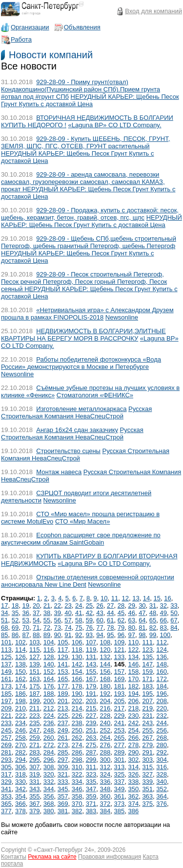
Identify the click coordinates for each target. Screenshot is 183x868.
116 (49, 650)
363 (147, 796)
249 (63, 730)
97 (131, 635)
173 (6, 686)
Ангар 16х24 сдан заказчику (77, 430)
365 (6, 804)
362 (133, 796)
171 (147, 679)
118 (77, 650)
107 (91, 642)
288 (105, 752)
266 (133, 738)
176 (49, 686)
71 (36, 628)
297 (63, 760)
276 (105, 745)
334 (77, 782)
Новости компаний (51, 55)
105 (63, 642)
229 (120, 716)
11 (115, 598)
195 (147, 694)
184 (162, 686)
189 (63, 694)
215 (91, 708)
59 (89, 620)
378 (20, 811)
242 (133, 723)
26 (100, 605)
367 (35, 804)
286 (77, 752)
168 (105, 679)
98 (142, 635)
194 (133, 694)
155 (91, 672)
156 (105, 672)
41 (79, 613)
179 (91, 686)
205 (120, 701)
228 (105, 716)
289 (120, 752)
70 (25, 628)
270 (20, 745)
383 (91, 811)
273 (63, 745)
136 (162, 657)
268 (162, 738)
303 (147, 760)
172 (162, 679)
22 (58, 605)
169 (120, 679)
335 (91, 782)
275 (91, 745)
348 (105, 789)
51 (4, 620)
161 (6, 679)
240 (105, 723)
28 (121, 605)
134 (133, 657)
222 (20, 716)
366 (20, 804)
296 (49, 760)
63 (131, 620)
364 (162, 796)
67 (174, 620)
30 (142, 605)
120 (105, 650)
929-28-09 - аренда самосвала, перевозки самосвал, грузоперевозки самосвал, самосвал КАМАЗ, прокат (83, 182)
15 (157, 598)
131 (91, 657)
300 (105, 760)
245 (6, 730)
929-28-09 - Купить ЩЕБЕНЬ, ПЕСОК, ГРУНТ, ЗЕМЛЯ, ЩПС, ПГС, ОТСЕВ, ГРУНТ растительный (85, 142)
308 (49, 767)
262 (77, 738)
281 (6, 752)
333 (63, 782)
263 (91, 738)
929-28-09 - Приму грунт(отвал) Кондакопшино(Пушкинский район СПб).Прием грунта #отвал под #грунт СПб (81, 89)
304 (162, 760)
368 (49, 804)
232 (162, 716)
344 (49, 789)
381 (63, 811)
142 (77, 664)
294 (20, 760)
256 (162, 730)
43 (100, 613)
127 (35, 657)
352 (162, 789)
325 (120, 774)
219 (147, 708)
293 (6, 760)
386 (133, 811)
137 (6, 664)
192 (105, 694)
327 (147, 774)
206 (133, 701)
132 (105, 657)
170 (133, 679)
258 (20, 738)
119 (91, 650)
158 (133, 672)
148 (162, 664)
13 (136, 598)
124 (162, 650)
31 (153, 605)
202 (77, 701)
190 (77, 694)
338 (133, 782)
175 (35, 686)
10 (104, 598)
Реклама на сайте (52, 857)
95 (110, 635)
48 (153, 613)
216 (105, 708)
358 (77, 796)
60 (100, 620)
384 (105, 811)
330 (20, 782)
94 (100, 635)
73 (58, 628)
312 (105, 767)
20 (36, 605)
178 (77, 686)
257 (6, 738)
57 (68, 620)
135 (147, 657)
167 (91, 679)
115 (35, 650)
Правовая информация (110, 857)
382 (77, 811)
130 (77, 657)
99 (153, 635)
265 (120, 738)
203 (91, 701)
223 (35, 716)
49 (163, 613)
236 (49, 723)
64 (142, 620)
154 (77, 672)
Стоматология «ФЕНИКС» (95, 395)
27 (110, 605)
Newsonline (122, 317)
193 (120, 694)
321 (63, 774)
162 (20, 679)
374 (133, 804)
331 (35, 782)
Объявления (82, 27)
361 (120, 796)
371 (91, 804)
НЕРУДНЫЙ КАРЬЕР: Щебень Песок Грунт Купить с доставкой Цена (90, 100)
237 (63, 723)
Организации (30, 27)
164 (49, 679)
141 (63, 664)
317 (6, 774)
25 (89, 605)
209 (6, 708)
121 (120, 650)
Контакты (14, 857)
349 (120, 789)
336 (105, 782)
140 (49, 664)
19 (25, 605)
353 (6, 796)
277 (120, 745)
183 (147, 686)
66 (163, 620)
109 (120, 642)
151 (35, 672)
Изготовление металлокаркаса (81, 409)
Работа (21, 39)
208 (162, 701)
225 (63, 716)
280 (162, 745)
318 (20, 774)
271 (35, 745)
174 (20, 686)
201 (63, 701)
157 (120, 672)
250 (77, 730)
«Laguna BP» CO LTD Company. (115, 125)
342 (20, 789)
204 (105, 701)
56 (58, 620)
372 (105, 804)
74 (68, 628)
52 (15, 620)
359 (91, 796)
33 (174, 605)
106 (77, 642)
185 (6, 694)
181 (120, 686)
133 (120, 657)
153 (63, 672)
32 (163, 605)
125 (6, 657)
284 (49, 752)
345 (63, 789)
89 (47, 635)
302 (133, 760)
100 (165, 635)
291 (147, 752)
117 (63, 650)
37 (36, 613)
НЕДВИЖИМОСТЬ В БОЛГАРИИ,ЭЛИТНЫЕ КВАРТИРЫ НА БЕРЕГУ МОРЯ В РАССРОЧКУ (83, 335)
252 (105, 730)
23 (68, 605)
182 (133, 686)
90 (58, 635)
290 (133, 752)
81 (142, 628)
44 (110, 613)
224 (49, 716)
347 (91, 789)
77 (100, 628)
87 (25, 635)
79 (121, 628)
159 (147, 672)
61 (110, 620)
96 (121, 635)
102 (20, 642)
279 (147, 745)
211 (35, 708)
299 (91, 760)
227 (91, 716)
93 (89, 635)
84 (174, 628)
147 (147, 664)
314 (133, 767)
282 (20, 752)
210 (20, 708)
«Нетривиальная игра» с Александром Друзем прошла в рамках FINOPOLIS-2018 (87, 314)
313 (120, 767)
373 (120, 804)
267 (147, 738)
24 (79, 605)
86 (15, 635)
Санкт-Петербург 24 (64, 850)
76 (89, 628)
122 (133, 650)
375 (147, 804)
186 (20, 694)
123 (147, 650)
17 (4, 605)
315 (147, 767)
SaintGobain (87, 542)
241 (120, 723)
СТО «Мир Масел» (83, 521)
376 (162, 804)
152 (49, 672)
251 (91, 730)
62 (121, 620)
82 (153, 628)
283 (35, 752)
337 (120, 782)
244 (162, 723)
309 (63, 767)
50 (174, 613)
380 (49, 811)
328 (162, 774)
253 (120, 730)
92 (79, 635)
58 (79, 620)
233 (6, 723)
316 (162, 767)
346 (77, 789)
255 (147, 730)
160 (162, 672)
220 (162, 708)
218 (133, 708)
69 (15, 628)
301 (120, 760)
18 (15, 605)
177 (63, 686)
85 (4, 635)
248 (49, 730)
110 (133, 642)
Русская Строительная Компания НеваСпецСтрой (76, 412)
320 (49, 774)
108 (105, 642)
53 (25, 620)
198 (20, 701)
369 (63, 804)
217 (120, 708)
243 (147, 723)
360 (105, 796)
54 (36, 620)
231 (147, 716)
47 (142, 613)
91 (68, 635)
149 (6, 672)
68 (4, 628)
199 (35, 701)
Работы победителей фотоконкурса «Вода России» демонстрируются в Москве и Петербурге (81, 363)
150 (20, 672)
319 (35, 774)
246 (20, 730)
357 (63, 796)
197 (6, 701)
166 (77, 679)
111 (147, 642)
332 (49, 782)
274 (77, 745)
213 (63, 708)
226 (77, 716)
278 (133, 745)
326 (133, 774)
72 (47, 628)
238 (77, 723)
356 (49, 796)
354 (20, 796)
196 (162, 694)
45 (121, 613)
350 (133, 789)
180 (105, 686)
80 (131, 628)
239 (91, 723)
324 (105, 774)
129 (63, 657)
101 (6, 642)
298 (77, 760)
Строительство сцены (68, 451)
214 (77, 708)
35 (15, 613)
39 (58, 613)
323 (91, 774)
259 (35, 738)
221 (6, 716)
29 (131, 605)
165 (63, 679)
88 (36, 635)
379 (35, 811)
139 (35, 664)
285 (63, 752)
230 (133, 716)
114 (20, 650)
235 (35, 723)
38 (47, 613)
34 (4, 613)
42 (89, 613)
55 (47, 620)
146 (133, 664)
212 (49, 708)
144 (105, 664)
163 (35, 679)
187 (35, 694)
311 (91, 767)
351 (147, 789)
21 (47, 605)
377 (6, 811)
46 (131, 613)
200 (49, 701)
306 (20, 767)
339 (147, 782)
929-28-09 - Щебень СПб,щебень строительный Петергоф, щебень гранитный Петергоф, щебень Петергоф (89, 242)
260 (49, 738)
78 (110, 628)
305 (6, 767)
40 (68, 613)
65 (153, 620)
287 (91, 752)
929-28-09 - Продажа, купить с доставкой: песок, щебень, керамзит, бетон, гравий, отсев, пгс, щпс (90, 214)
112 (162, 642)
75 (79, 628)
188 (49, 694)
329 (6, 782)
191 (91, 694)
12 (125, 598)
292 (162, 752)
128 (49, 657)
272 (49, 745)
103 (35, 642)
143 (91, 664)
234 (20, 723)
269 (6, 745)
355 (35, 796)
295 (35, 760)
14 (146, 598)
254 (133, 730)
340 (162, 782)
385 (120, 811)
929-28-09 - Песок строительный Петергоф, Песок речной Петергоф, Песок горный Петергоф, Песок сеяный (84, 282)
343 (35, 789)
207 (147, 701)
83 (163, 628)
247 (35, 730)
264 (105, 738)
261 (63, 738)
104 (49, 642)
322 (77, 774)
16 (167, 598)
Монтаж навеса (59, 472)
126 (20, 657)
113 (6, 650)
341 (6, 789)
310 (77, 767)
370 (77, 804)
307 (35, 767)
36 (25, 613)
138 (20, 664)
